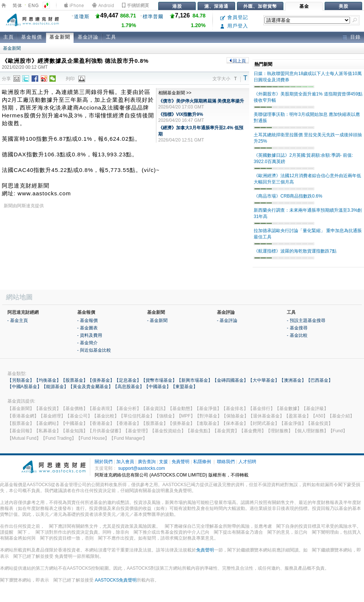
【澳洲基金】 (293, 380)
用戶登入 (234, 26)
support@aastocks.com (142, 468)
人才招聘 (247, 462)
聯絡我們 (226, 462)
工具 (111, 37)
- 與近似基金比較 (94, 350)
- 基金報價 (87, 320)
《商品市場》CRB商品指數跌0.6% (288, 196)
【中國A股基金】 (25, 387)
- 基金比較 (297, 335)
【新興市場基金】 (195, 380)
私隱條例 (202, 462)
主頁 (9, 37)
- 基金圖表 (87, 328)
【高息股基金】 (129, 387)
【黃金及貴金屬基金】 (91, 387)
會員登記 (234, 17)
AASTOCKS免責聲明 (116, 580)
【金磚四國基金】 (230, 380)
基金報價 (32, 37)
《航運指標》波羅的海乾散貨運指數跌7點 (295, 251)
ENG (34, 6)
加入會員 (125, 462)
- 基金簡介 (87, 343)
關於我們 (104, 462)
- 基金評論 (227, 320)
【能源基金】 (55, 387)
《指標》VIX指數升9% (181, 114)
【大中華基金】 (264, 380)
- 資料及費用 (90, 335)
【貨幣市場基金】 (159, 380)
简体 (17, 6)
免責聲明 (181, 462)
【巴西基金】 (319, 380)
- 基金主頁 (18, 320)
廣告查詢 (147, 462)
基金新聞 (60, 37)
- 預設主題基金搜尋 (306, 320)
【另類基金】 (21, 380)
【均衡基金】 (48, 380)
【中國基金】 (157, 387)
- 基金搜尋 (297, 328)
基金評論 (88, 37)
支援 (163, 462)
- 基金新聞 (157, 320)
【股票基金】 (74, 380)
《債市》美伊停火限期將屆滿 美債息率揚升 (201, 101)
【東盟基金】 (184, 387)
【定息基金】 (128, 380)
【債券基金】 (101, 380)
